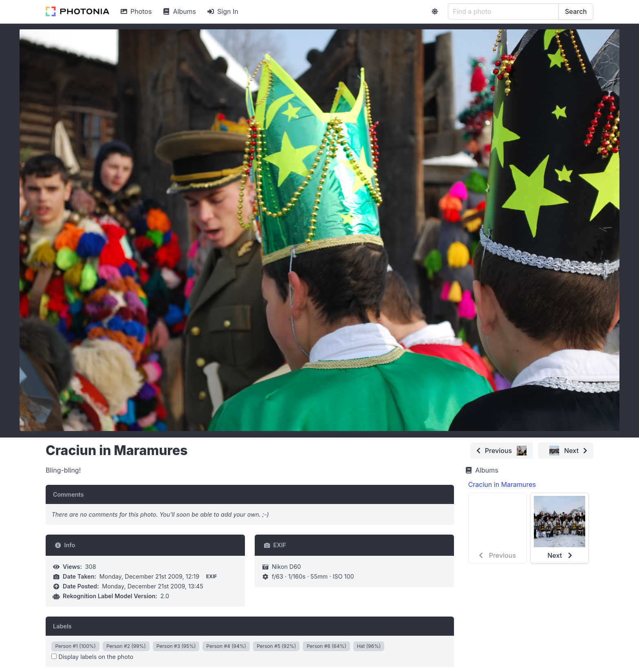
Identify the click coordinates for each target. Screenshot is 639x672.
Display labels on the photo (92, 657)
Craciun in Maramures (502, 484)
